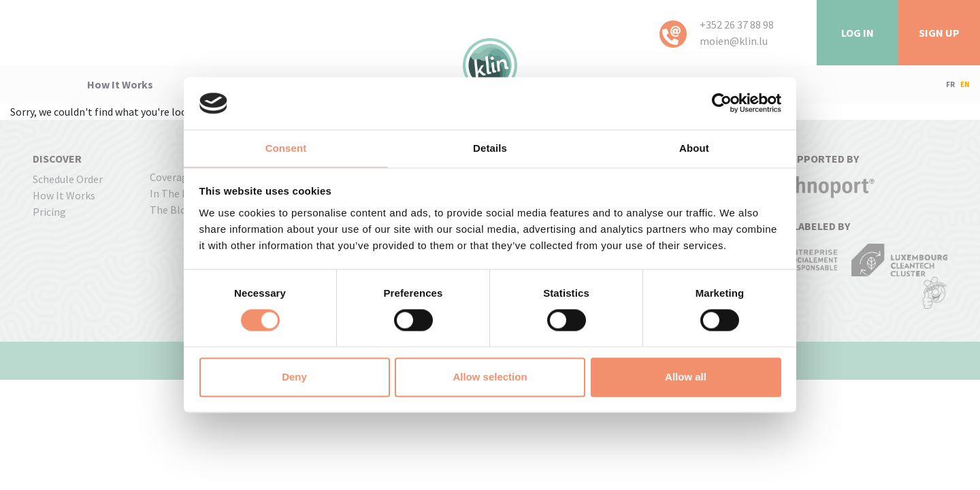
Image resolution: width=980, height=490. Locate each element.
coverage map (182, 177)
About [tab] (694, 148)
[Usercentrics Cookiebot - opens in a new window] (722, 103)
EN (965, 84)
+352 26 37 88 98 (737, 24)
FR (950, 84)
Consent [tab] (286, 148)
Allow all (686, 377)
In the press (179, 193)
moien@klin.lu (734, 41)
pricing (49, 212)
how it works (120, 84)
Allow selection (490, 377)
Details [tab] (490, 148)
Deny (294, 377)
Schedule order (68, 179)
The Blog (171, 210)
